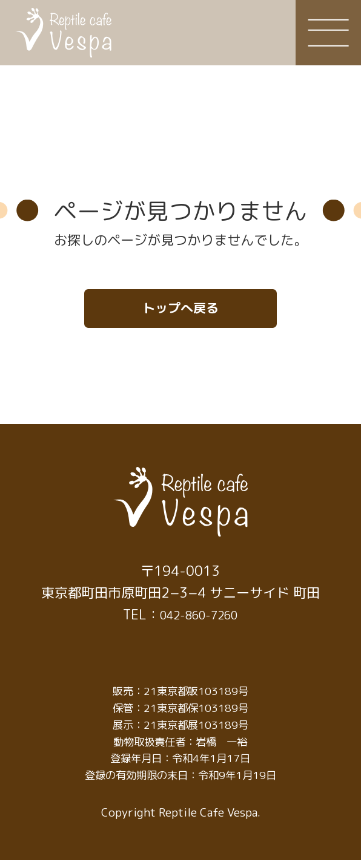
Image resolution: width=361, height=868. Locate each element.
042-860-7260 (199, 622)
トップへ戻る (180, 312)
